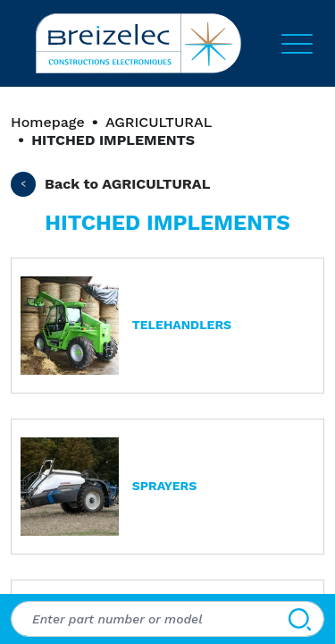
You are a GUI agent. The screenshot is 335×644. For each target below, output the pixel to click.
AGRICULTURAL (159, 122)
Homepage (48, 122)
